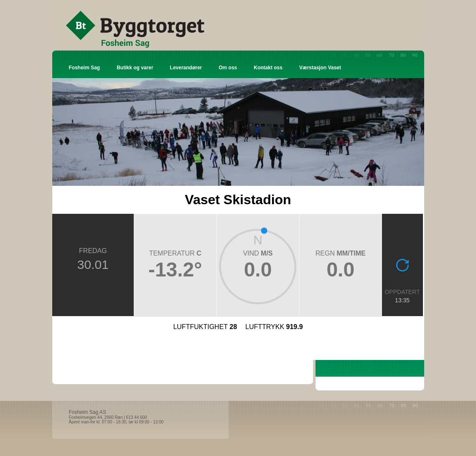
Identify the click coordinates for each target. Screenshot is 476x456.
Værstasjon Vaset (320, 68)
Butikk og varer (135, 68)
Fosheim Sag (85, 68)
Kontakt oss (268, 68)
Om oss (228, 68)
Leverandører (186, 68)
